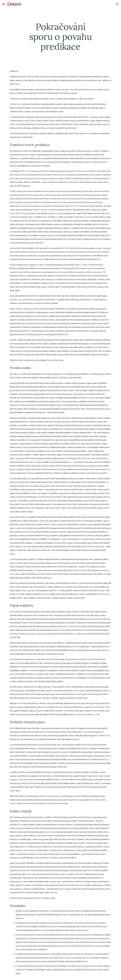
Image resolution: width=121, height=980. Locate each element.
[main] (60, 37)
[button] (4, 4)
